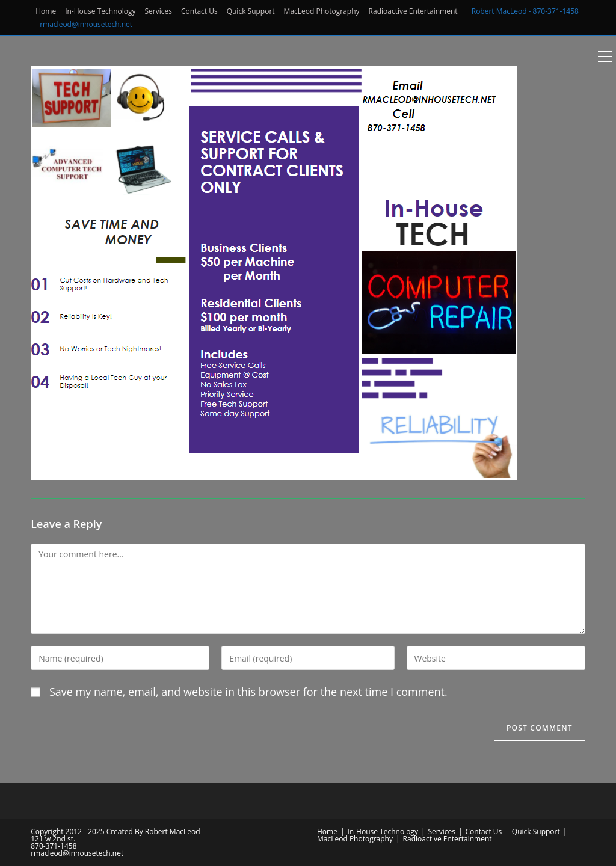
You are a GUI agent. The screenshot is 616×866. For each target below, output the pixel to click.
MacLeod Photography (322, 11)
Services (159, 11)
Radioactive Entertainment (413, 11)
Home (46, 11)
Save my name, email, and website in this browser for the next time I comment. (248, 692)
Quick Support (251, 11)
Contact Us (199, 11)
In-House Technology (100, 11)
